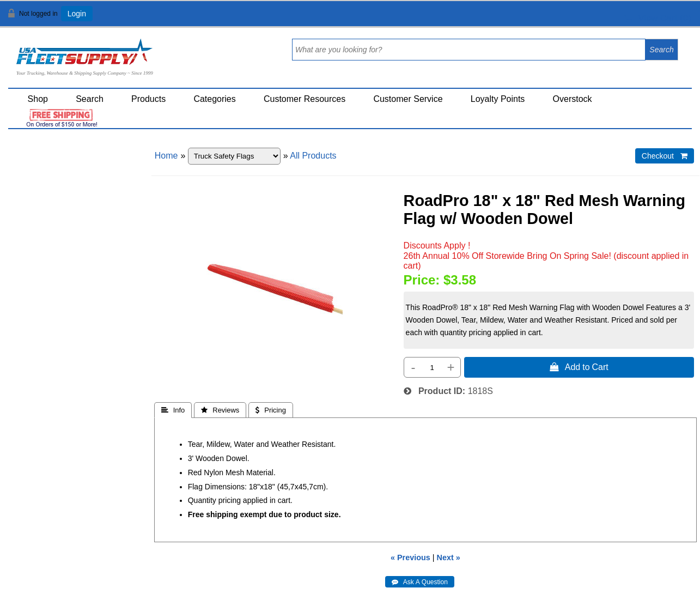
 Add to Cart (579, 367)
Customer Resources (305, 99)
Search (90, 99)
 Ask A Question (420, 582)
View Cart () (658, 18)
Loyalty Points (498, 99)
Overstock (573, 99)
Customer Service (408, 99)
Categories (214, 99)
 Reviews (220, 410)
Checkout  (665, 156)
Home (166, 156)
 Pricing (271, 410)
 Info (173, 410)
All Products (313, 156)
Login (77, 14)
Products (148, 99)
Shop (38, 99)
